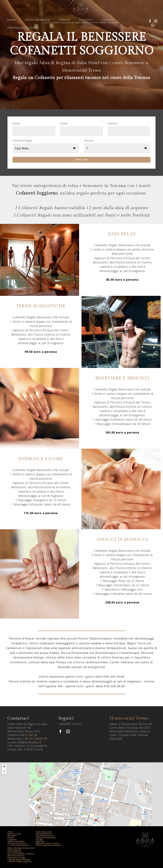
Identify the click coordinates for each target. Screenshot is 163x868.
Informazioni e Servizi (23, 34)
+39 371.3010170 (35, 739)
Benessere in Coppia (17, 858)
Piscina (11, 838)
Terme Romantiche (16, 856)
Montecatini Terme (129, 718)
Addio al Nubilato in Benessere (21, 848)
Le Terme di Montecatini (18, 845)
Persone (89, 141)
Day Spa (39, 840)
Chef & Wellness (15, 852)
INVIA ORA (82, 160)
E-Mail (64, 123)
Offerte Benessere (44, 834)
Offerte (65, 26)
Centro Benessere (38, 26)
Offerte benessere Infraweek (48, 845)
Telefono (113, 123)
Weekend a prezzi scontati (47, 843)
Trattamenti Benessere (46, 838)
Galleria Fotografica (16, 842)
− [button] (4, 771)
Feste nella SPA (14, 850)
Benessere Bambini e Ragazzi (21, 854)
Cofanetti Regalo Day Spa (19, 860)
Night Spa (40, 842)
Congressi (12, 840)
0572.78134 (29, 735)
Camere (108, 26)
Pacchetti (86, 26)
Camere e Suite (14, 834)
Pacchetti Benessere (45, 836)
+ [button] (4, 767)
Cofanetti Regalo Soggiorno (20, 861)
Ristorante (12, 836)
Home (11, 26)
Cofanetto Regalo (23, 141)
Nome (16, 123)
